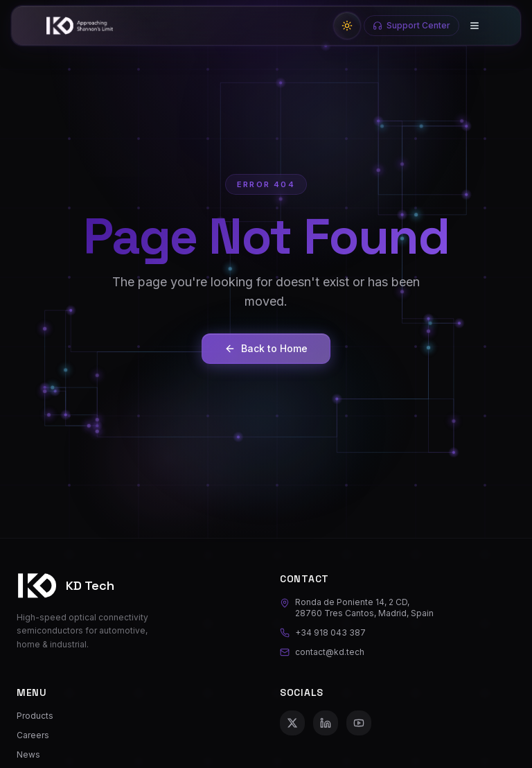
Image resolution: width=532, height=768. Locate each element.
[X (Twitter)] (292, 723)
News (28, 754)
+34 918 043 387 (323, 632)
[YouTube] (359, 723)
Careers (33, 735)
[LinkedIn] (326, 723)
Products (35, 716)
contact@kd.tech (322, 652)
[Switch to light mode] (347, 26)
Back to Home (266, 348)
